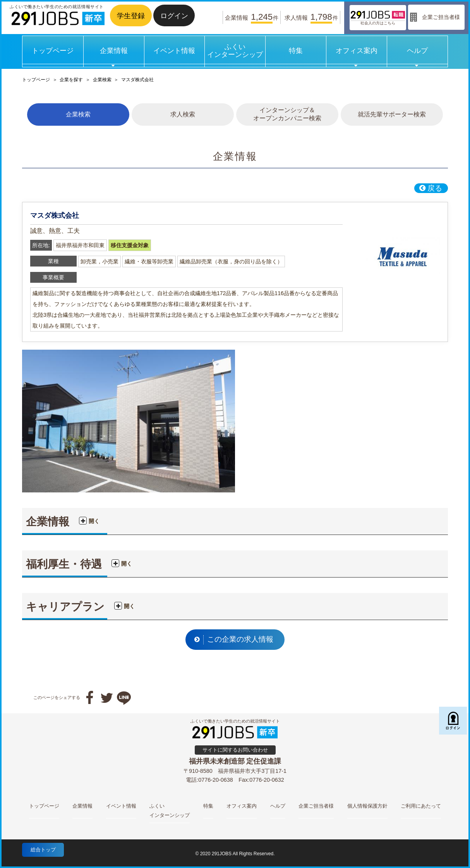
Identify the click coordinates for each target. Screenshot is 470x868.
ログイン (174, 16)
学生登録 (131, 16)
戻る (431, 188)
